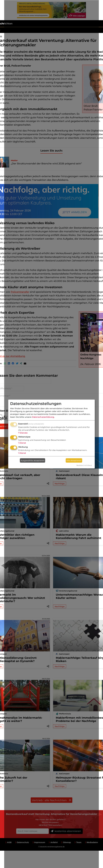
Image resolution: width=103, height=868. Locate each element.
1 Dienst (22, 443)
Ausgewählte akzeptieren (33, 460)
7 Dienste (23, 433)
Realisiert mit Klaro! (84, 465)
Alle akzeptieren (74, 460)
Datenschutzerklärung (43, 417)
